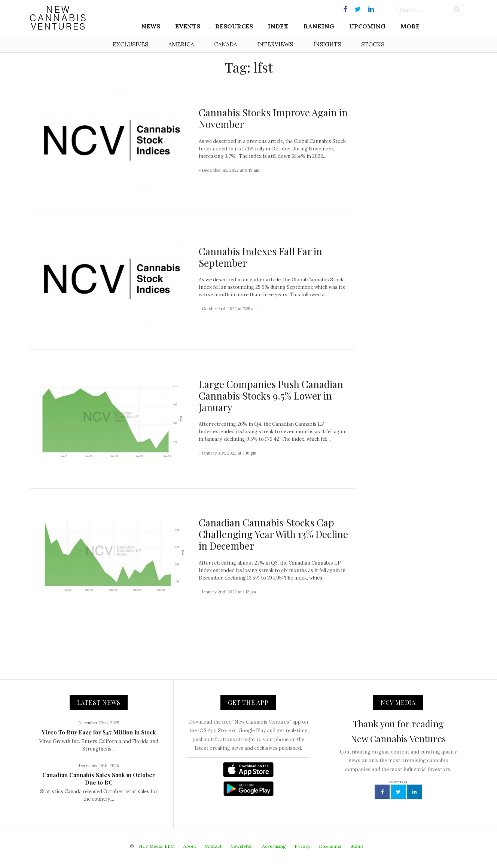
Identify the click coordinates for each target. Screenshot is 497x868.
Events (188, 26)
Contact (213, 846)
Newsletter (242, 846)
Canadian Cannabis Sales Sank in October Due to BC (99, 779)
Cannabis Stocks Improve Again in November (273, 118)
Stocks (373, 44)
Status (357, 846)
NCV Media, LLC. (157, 846)
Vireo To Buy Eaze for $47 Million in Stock (99, 732)
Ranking (319, 26)
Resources (234, 26)
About (190, 846)
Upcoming (367, 26)
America (181, 44)
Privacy (302, 846)
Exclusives (130, 44)
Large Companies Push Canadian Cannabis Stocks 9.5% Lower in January (271, 396)
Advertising (274, 846)
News (151, 26)
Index (278, 26)
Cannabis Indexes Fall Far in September (260, 257)
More (410, 26)
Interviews (275, 44)
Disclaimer (330, 846)
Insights (327, 44)
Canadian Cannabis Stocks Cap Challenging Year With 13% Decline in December (273, 534)
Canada (225, 44)
